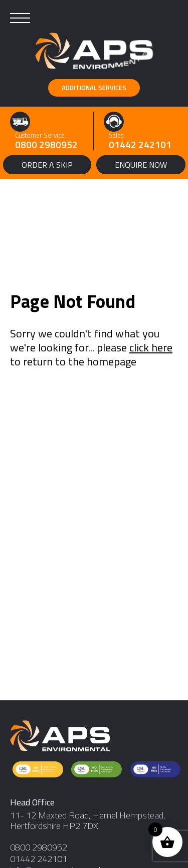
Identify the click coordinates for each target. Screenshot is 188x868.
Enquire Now (141, 165)
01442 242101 (140, 145)
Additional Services (94, 88)
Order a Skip (47, 165)
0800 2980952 (46, 145)
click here (151, 347)
